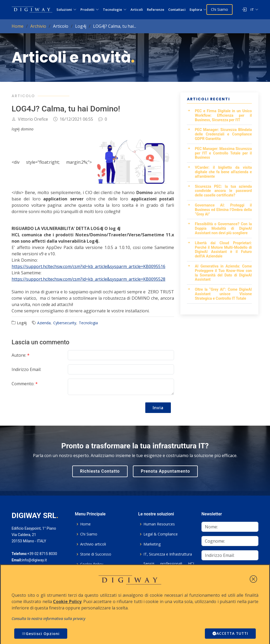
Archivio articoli (93, 544)
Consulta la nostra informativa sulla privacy (49, 619)
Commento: (25, 384)
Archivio (38, 26)
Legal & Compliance (161, 534)
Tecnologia (88, 323)
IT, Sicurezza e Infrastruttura (168, 554)
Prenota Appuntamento (165, 471)
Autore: (21, 355)
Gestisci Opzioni (41, 634)
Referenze (156, 10)
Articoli (137, 10)
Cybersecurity (65, 323)
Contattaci (177, 10)
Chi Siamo (220, 9)
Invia (158, 408)
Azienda (44, 323)
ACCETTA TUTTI (230, 634)
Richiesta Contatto (100, 471)
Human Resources (159, 524)
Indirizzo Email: (26, 369)
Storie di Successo (96, 554)
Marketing (152, 544)
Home (18, 26)
